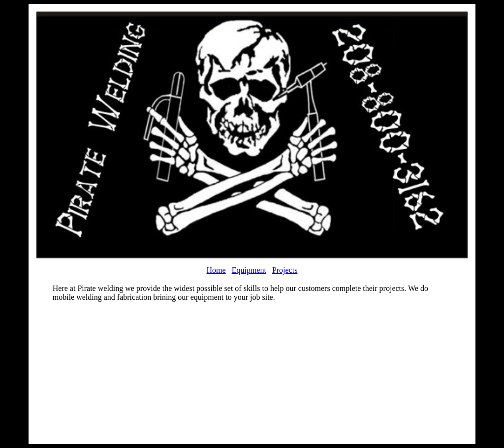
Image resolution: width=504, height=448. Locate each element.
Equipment (249, 270)
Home (216, 270)
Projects (285, 270)
